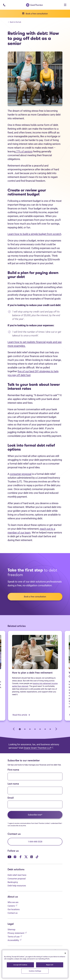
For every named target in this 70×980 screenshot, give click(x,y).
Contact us (13, 913)
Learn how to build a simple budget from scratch (34, 234)
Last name (13, 784)
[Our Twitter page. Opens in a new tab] (26, 857)
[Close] (65, 953)
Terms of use (15, 936)
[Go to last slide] (14, 729)
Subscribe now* (35, 815)
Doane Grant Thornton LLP (38, 748)
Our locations (14, 909)
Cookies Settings (35, 971)
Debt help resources (17, 886)
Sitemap (11, 929)
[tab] (20, 729)
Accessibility (14, 940)
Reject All (50, 965)
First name (13, 770)
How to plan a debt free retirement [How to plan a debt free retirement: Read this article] (32, 673)
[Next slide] (56, 729)
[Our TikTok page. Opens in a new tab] (37, 857)
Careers (12, 906)
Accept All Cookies (20, 965)
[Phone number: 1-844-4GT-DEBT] (4, 5)
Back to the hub (15, 22)
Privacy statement (17, 933)
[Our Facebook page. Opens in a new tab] (20, 857)
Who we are (13, 902)
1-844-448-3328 (35, 842)
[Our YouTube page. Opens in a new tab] (9, 857)
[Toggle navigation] (65, 5)
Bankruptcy (13, 882)
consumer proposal (21, 474)
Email (11, 798)
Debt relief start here (17, 875)
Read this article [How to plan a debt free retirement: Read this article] (21, 715)
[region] (35, 964)
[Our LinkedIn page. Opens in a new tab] (32, 857)
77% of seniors (24, 152)
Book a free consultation (35, 597)
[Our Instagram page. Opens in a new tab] (15, 857)
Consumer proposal (17, 879)
